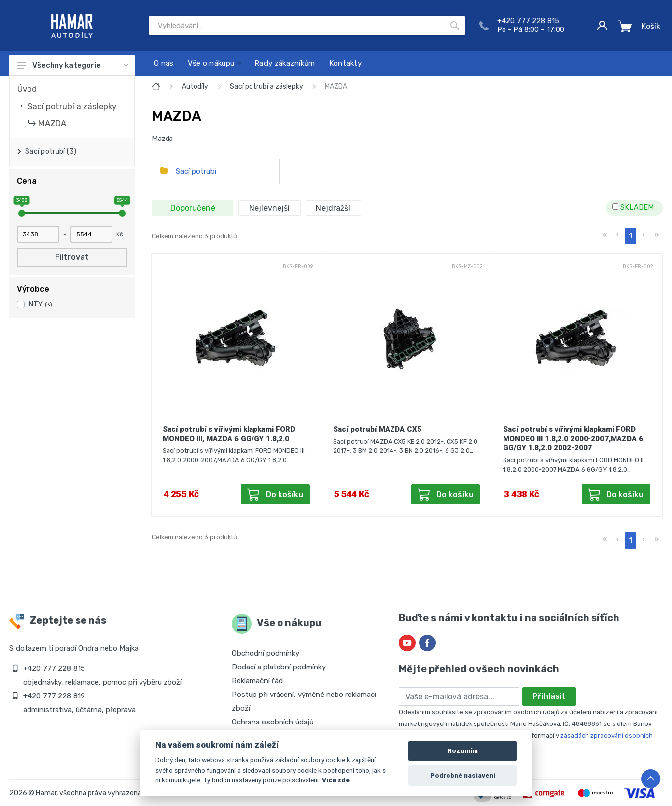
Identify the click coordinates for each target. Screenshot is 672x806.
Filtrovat (72, 257)
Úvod (27, 89)
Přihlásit (549, 696)
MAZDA (52, 123)
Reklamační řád (257, 681)
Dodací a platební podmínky (279, 667)
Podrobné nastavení (463, 775)
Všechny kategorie (73, 65)
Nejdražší (333, 208)
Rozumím (463, 751)
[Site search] (297, 26)
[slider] (22, 213)
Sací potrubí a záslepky (72, 106)
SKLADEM (633, 208)
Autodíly (195, 87)
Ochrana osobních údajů (273, 722)
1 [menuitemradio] (630, 236)
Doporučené (193, 208)
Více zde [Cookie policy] (336, 780)
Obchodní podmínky (266, 653)
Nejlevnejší (269, 208)
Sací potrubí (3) (51, 152)
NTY (40, 304)
